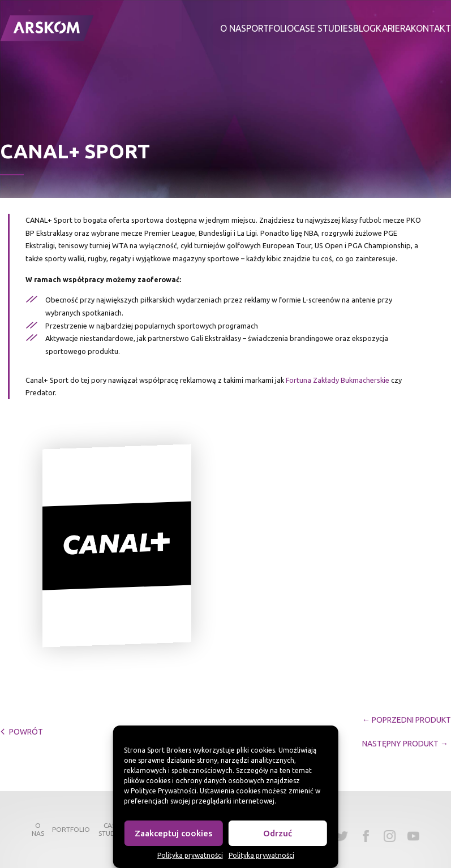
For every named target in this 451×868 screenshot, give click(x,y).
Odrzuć (278, 833)
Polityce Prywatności (164, 791)
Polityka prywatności (190, 855)
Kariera (393, 28)
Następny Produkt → (405, 744)
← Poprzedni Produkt (407, 720)
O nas (233, 28)
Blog (364, 28)
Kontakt (431, 28)
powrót (22, 732)
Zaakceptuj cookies (173, 833)
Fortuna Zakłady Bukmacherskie (338, 380)
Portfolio (270, 28)
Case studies (323, 28)
